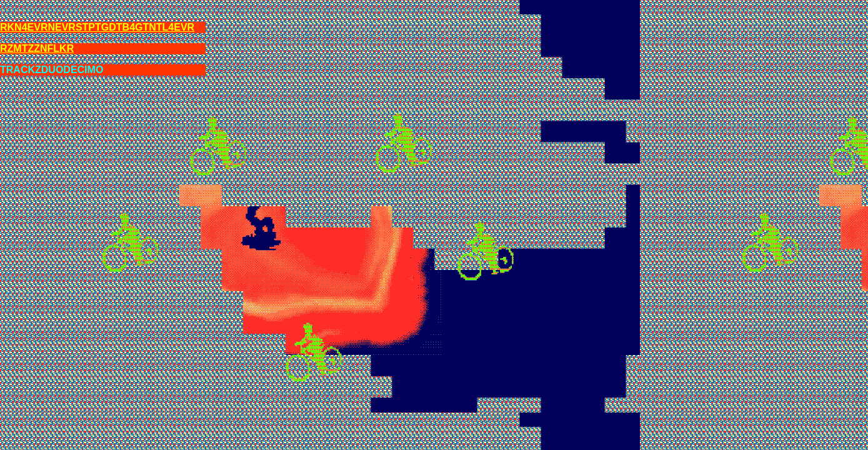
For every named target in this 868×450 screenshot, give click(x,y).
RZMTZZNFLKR (37, 48)
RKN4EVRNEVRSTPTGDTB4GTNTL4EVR (97, 27)
